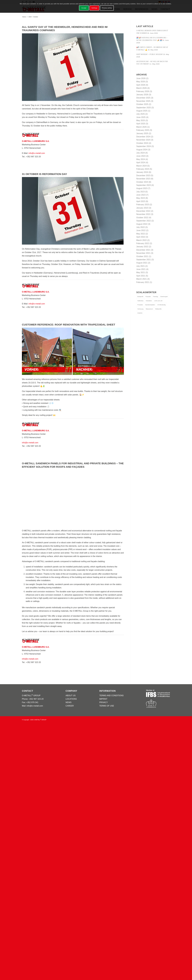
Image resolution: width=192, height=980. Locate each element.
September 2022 (144, 221)
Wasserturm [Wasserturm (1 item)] (149, 309)
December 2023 (143, 175)
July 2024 (141, 153)
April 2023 (141, 201)
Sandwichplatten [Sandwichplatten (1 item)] (150, 305)
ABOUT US (71, 696)
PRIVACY (104, 702)
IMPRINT (103, 699)
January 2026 (142, 95)
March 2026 (141, 88)
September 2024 (144, 146)
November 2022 (143, 214)
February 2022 (143, 243)
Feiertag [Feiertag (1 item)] (156, 297)
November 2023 (143, 179)
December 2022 (143, 211)
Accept (84, 8)
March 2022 (141, 240)
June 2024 (141, 156)
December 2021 (143, 250)
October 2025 (142, 104)
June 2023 (141, 195)
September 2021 (144, 260)
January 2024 (142, 172)
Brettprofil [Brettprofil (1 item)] (140, 297)
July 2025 (141, 114)
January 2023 (142, 208)
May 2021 (141, 272)
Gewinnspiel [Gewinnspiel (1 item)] (164, 297)
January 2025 (142, 133)
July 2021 (141, 266)
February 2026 (143, 91)
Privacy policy (107, 8)
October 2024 (142, 143)
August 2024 (142, 150)
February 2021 (143, 282)
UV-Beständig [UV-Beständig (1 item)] (161, 305)
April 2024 (141, 162)
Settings (94, 8)
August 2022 (142, 224)
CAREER (70, 706)
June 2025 (141, 117)
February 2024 (143, 169)
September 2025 (144, 108)
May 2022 (141, 234)
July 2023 (141, 192)
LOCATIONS (71, 699)
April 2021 (141, 276)
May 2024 (141, 159)
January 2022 (142, 247)
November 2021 (143, 253)
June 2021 (141, 269)
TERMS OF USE (107, 706)
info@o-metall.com (37, 153)
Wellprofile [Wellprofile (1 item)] (158, 309)
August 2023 (142, 188)
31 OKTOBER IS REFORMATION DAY (44, 174)
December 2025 (143, 98)
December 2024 (143, 137)
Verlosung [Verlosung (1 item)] (140, 309)
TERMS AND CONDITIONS (111, 696)
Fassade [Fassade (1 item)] (148, 297)
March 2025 (141, 127)
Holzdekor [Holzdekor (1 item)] (149, 301)
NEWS (68, 702)
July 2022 (141, 227)
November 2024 (143, 140)
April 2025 (141, 124)
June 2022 (141, 230)
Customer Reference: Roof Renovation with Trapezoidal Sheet (69, 325)
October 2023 (142, 182)
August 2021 (142, 263)
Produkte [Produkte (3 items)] (140, 305)
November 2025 (143, 101)
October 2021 (142, 256)
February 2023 (143, 205)
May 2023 (141, 198)
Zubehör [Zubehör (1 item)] (140, 313)
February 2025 (143, 130)
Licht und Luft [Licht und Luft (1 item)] (158, 301)
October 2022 (142, 218)
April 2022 (141, 237)
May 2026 (141, 82)
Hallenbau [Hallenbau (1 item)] (140, 301)
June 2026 (141, 78)
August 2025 (142, 111)
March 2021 (141, 279)
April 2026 (141, 85)
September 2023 (144, 185)
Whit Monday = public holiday (149, 54)
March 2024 (141, 166)
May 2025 (141, 120)
